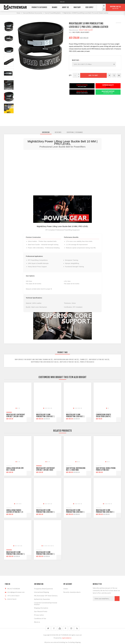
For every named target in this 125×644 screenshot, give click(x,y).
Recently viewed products (72, 592)
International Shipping (42, 592)
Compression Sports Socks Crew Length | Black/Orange (104, 416)
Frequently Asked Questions (44, 589)
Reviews (58, 132)
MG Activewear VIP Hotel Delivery (46, 596)
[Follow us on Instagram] (71, 628)
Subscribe (117, 599)
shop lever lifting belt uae (68, 362)
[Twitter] (48, 628)
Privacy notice (39, 615)
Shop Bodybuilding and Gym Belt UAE (65, 359)
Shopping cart (115, 8)
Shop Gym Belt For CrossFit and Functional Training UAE (33, 359)
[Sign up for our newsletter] (104, 599)
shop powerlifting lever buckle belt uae (44, 362)
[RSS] (77, 628)
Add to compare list (114, 75)
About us (37, 622)
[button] (16, 408)
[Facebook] (54, 628)
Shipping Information (41, 608)
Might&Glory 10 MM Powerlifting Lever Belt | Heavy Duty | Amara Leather (16, 554)
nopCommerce (67, 638)
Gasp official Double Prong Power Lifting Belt (106, 469)
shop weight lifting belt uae (98, 359)
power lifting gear (86, 362)
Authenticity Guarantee (42, 599)
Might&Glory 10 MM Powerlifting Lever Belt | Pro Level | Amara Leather (45, 554)
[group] (18, 396)
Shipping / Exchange (75, 132)
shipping (78, 642)
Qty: (70, 75)
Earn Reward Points (41, 611)
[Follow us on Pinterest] (65, 628)
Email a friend (119, 75)
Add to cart (93, 75)
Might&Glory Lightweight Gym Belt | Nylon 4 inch (16, 416)
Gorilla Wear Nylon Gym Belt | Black (15, 469)
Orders (66, 589)
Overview (46, 132)
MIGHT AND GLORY (86, 30)
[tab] (46, 132)
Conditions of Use (40, 618)
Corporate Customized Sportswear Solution (46, 604)
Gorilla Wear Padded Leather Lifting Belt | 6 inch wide (15, 512)
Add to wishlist (109, 75)
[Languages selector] (62, 2)
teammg (82, 359)
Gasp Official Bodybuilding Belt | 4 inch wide (76, 469)
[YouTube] (60, 628)
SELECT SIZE (76, 60)
